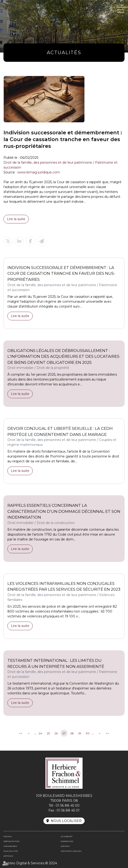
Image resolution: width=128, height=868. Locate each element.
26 (56, 733)
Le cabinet (67, 836)
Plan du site (11, 851)
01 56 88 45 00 (68, 805)
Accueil (8, 836)
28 (72, 733)
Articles (8, 856)
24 (40, 733)
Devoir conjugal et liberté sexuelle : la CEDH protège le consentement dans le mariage (60, 431)
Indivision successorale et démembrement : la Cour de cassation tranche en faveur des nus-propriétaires (61, 273)
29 (80, 733)
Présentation (11, 841)
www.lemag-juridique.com (39, 172)
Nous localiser (66, 821)
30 (88, 733)
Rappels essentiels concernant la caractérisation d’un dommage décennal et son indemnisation (64, 511)
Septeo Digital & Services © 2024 (30, 863)
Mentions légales (71, 851)
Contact (65, 846)
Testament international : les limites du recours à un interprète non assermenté (56, 663)
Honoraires (10, 846)
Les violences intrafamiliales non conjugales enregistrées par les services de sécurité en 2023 (64, 586)
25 (48, 733)
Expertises (67, 841)
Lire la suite (16, 219)
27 (64, 733)
